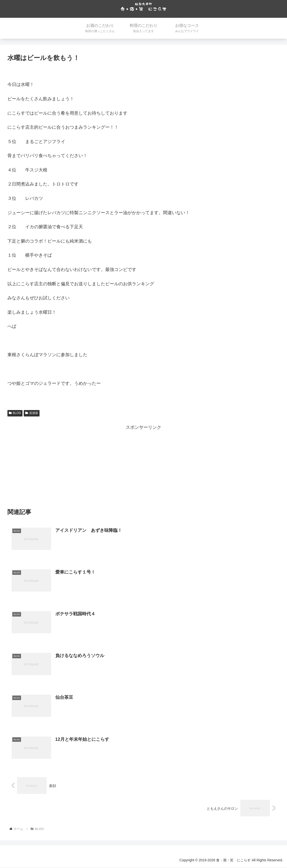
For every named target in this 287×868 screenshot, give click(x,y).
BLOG (15, 413)
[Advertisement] (143, 466)
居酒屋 (32, 413)
